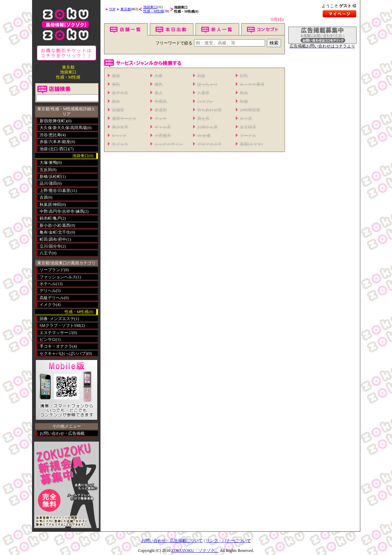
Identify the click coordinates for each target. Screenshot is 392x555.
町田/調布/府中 (53, 239)
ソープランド (52, 270)
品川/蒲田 (48, 183)
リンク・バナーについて (228, 541)
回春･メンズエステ (57, 319)
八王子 (46, 253)
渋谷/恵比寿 (50, 135)
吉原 (44, 197)
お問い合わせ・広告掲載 (62, 433)
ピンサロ (48, 339)
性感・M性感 (153, 11)
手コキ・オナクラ (56, 346)
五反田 (46, 170)
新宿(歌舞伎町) (53, 121)
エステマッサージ (56, 333)
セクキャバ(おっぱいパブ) (63, 353)
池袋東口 (150, 7)
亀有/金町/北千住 (55, 232)
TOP (112, 9)
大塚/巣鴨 (48, 163)
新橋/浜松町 (50, 177)
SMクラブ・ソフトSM (60, 325)
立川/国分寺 (50, 246)
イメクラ (48, 305)
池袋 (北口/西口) (54, 149)
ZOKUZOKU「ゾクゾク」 (195, 551)
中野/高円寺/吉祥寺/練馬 (62, 211)
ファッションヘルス (58, 277)
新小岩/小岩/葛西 (55, 225)
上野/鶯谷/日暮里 (55, 191)
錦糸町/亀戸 (50, 218)
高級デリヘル (52, 298)
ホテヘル (48, 284)
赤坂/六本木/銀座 (55, 142)
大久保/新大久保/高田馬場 (63, 128)
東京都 (126, 9)
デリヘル (48, 291)
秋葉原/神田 (50, 205)
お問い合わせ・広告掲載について (172, 541)
